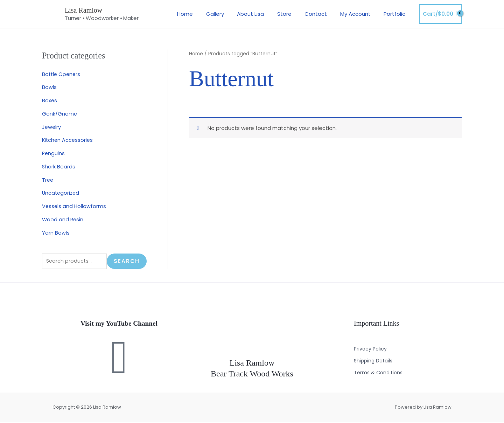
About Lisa (262, 14)
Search (127, 262)
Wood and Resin (63, 219)
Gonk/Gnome (60, 114)
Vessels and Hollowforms (75, 206)
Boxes (50, 100)
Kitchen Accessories (68, 140)
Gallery (229, 14)
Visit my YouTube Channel (119, 324)
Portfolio (396, 14)
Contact (322, 14)
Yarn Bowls (56, 233)
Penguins (54, 153)
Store (293, 14)
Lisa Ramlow (83, 10)
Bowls (49, 87)
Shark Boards (59, 167)
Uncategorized (61, 193)
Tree (48, 180)
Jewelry (52, 127)
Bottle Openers (62, 74)
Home (202, 14)
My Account (359, 14)
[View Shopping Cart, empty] (441, 14)
